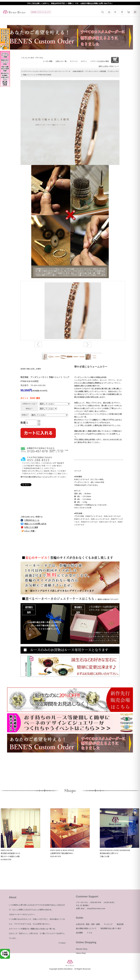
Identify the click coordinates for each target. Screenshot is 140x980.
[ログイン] (116, 12)
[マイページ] (122, 12)
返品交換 (120, 924)
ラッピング (108, 924)
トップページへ (26, 71)
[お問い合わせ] (109, 12)
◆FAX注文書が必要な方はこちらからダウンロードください (43, 477)
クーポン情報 (48, 61)
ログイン (84, 61)
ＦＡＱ (89, 933)
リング (51, 71)
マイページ (74, 61)
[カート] (129, 12)
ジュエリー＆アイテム (40, 71)
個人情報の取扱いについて (86, 929)
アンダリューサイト (92, 71)
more (63, 943)
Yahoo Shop (81, 953)
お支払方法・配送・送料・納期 (88, 924)
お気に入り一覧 (61, 61)
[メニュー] (135, 12)
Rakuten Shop (82, 949)
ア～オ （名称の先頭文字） (75, 71)
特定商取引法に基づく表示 (111, 929)
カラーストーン (59, 71)
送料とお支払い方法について (109, 66)
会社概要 (79, 933)
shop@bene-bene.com (96, 909)
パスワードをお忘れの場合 (100, 61)
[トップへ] (14, 12)
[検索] (103, 12)
